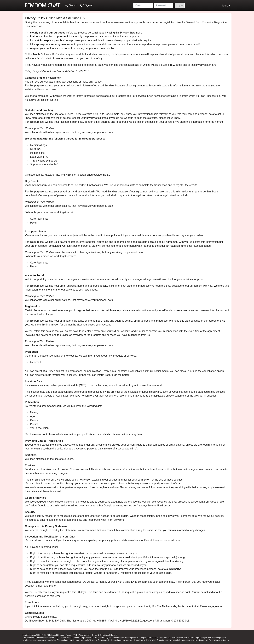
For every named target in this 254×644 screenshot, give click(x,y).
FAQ (75, 635)
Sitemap (61, 635)
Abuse (53, 635)
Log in (180, 5)
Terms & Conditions (100, 635)
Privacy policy (84, 635)
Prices (69, 635)
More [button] (225, 6)
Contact (114, 635)
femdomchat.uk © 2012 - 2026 (36, 635)
